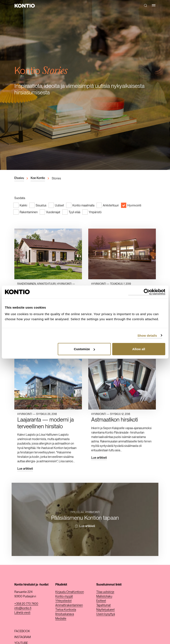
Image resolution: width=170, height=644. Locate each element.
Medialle (61, 618)
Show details (147, 335)
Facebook (22, 631)
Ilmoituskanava (65, 614)
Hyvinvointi (134, 205)
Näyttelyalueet (105, 610)
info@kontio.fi (23, 608)
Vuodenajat (53, 212)
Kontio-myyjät (64, 596)
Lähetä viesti (22, 613)
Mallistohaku (104, 596)
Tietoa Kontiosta (66, 610)
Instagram (23, 637)
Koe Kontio (38, 178)
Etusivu (19, 178)
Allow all (139, 349)
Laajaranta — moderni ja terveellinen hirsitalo (46, 423)
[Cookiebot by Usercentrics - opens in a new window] (147, 292)
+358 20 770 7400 (26, 604)
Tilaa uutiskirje (105, 592)
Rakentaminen (29, 212)
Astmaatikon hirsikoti (115, 420)
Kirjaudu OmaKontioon (70, 592)
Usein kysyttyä (106, 614)
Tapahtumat (103, 605)
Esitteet (101, 601)
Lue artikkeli (25, 469)
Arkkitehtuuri (111, 205)
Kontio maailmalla (83, 205)
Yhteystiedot (63, 601)
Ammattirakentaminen (69, 605)
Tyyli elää (74, 212)
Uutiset (59, 205)
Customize (84, 349)
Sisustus (41, 205)
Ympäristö (95, 212)
